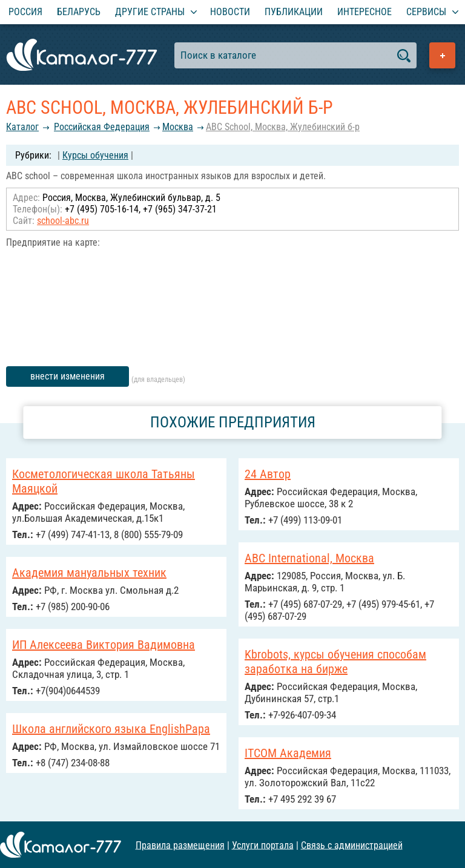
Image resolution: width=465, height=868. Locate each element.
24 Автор (268, 474)
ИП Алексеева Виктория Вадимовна (104, 645)
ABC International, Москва (309, 558)
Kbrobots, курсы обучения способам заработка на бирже (335, 662)
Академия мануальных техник (89, 573)
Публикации (294, 12)
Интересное (364, 12)
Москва (178, 127)
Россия (25, 12)
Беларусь (79, 12)
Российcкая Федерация (102, 127)
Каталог (22, 127)
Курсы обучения (95, 155)
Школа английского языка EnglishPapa (111, 729)
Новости (230, 12)
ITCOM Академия (288, 753)
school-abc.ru (63, 221)
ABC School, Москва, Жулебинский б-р (283, 127)
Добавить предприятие (442, 55)
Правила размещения (180, 845)
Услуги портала (263, 845)
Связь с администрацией (352, 845)
